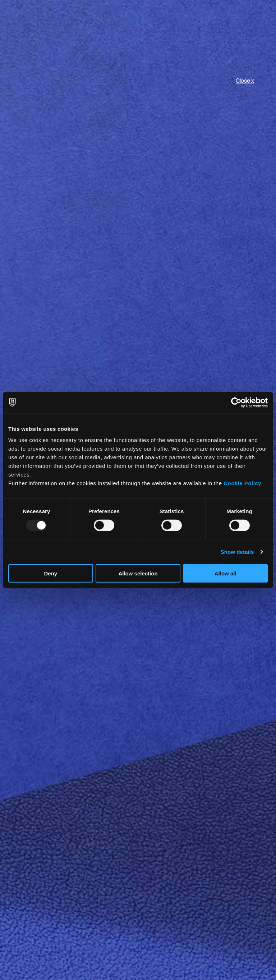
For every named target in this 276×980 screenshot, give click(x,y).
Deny (50, 573)
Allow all (226, 573)
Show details (237, 551)
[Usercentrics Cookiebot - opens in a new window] (236, 402)
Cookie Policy (242, 483)
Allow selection (138, 573)
